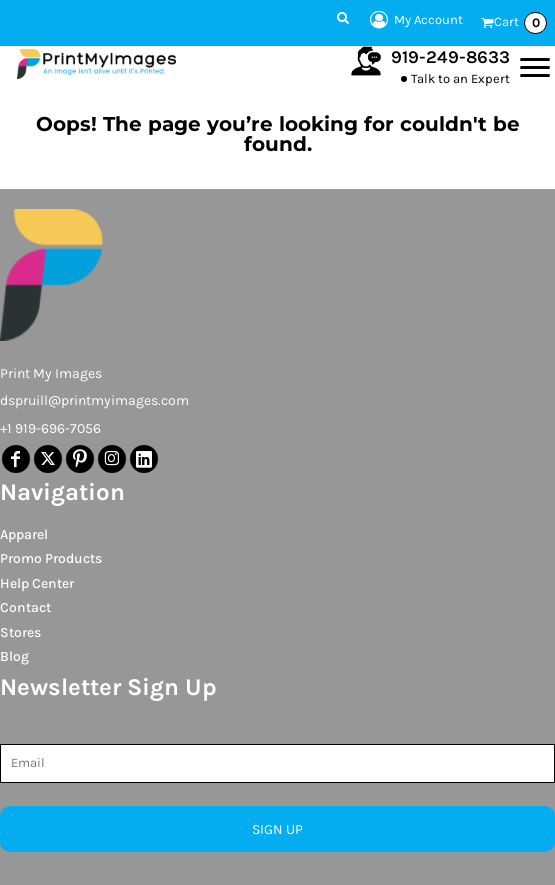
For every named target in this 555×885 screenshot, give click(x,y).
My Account (413, 20)
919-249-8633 (450, 57)
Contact (25, 607)
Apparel (24, 534)
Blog (14, 656)
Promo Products (51, 558)
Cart (520, 23)
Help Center (37, 583)
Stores (20, 632)
